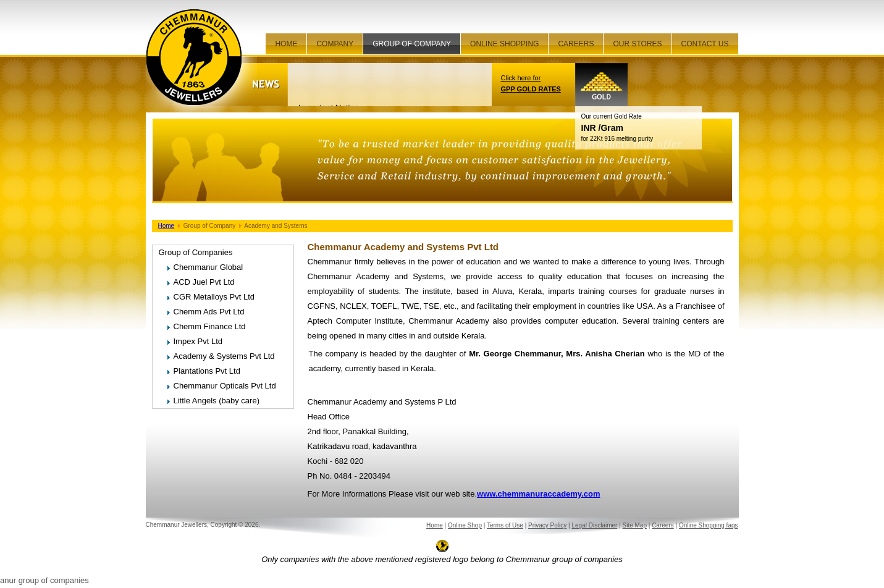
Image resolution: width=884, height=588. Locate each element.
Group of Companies (196, 252)
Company (335, 44)
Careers (576, 44)
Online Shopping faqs (709, 525)
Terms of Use (505, 525)
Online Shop (465, 525)
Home (286, 44)
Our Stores (637, 44)
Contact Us (705, 44)
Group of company (412, 44)
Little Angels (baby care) (217, 401)
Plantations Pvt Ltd (207, 371)
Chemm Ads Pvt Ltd (209, 312)
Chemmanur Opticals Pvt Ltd (225, 386)
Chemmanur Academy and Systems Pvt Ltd (403, 247)
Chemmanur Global (208, 267)
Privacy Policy (547, 525)
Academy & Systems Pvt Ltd (224, 356)
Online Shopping (504, 44)
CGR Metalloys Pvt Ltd (214, 297)
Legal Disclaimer (594, 525)
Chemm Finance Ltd (210, 326)
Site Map (635, 525)
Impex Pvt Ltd (198, 341)
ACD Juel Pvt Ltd (204, 282)
